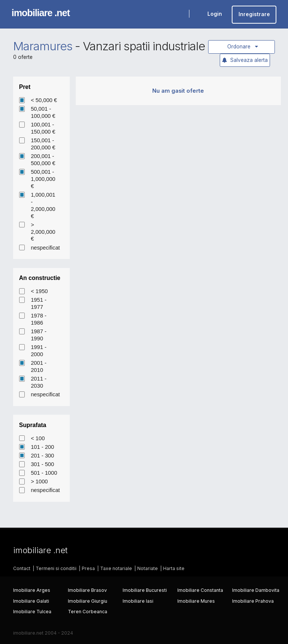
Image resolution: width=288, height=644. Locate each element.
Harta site (174, 568)
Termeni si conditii (56, 568)
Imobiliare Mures (196, 601)
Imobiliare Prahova (253, 601)
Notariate (148, 568)
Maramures (43, 46)
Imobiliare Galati (31, 601)
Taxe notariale (116, 568)
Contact (22, 568)
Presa (88, 568)
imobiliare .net (41, 13)
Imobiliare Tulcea (32, 612)
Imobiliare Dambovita (256, 590)
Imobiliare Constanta (200, 590)
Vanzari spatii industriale (144, 46)
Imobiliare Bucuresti (145, 590)
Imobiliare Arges (32, 590)
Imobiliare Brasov (87, 590)
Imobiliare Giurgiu (88, 601)
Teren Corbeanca (88, 612)
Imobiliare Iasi (138, 601)
